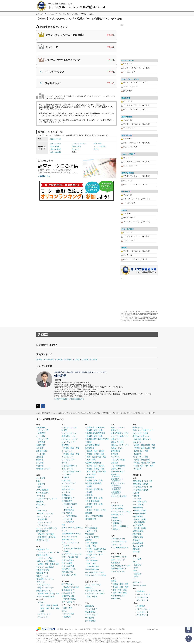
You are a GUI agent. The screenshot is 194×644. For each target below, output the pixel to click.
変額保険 (136, 549)
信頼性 (124, 248)
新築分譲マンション (44, 591)
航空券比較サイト (69, 590)
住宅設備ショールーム (45, 579)
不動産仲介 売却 (43, 549)
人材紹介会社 (116, 488)
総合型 (66, 545)
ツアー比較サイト (69, 602)
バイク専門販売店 (71, 516)
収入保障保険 (139, 522)
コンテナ (67, 475)
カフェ (64, 531)
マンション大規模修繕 (45, 567)
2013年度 (67, 360)
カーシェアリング (69, 483)
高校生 (89, 510)
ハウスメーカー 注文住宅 (45, 597)
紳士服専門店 (90, 612)
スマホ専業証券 (42, 490)
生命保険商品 (138, 516)
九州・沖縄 (91, 460)
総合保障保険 (138, 543)
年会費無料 (42, 519)
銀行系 (41, 513)
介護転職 (114, 454)
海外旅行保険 (42, 451)
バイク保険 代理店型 (141, 490)
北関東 (48, 605)
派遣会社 (114, 463)
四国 (136, 451)
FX (37, 507)
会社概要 (60, 629)
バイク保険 (41, 436)
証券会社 (42, 484)
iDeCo (135, 571)
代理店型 (42, 433)
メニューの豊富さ (100, 146)
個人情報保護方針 (85, 629)
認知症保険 (137, 534)
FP (88, 543)
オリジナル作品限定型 (72, 548)
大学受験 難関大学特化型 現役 (97, 439)
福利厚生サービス (69, 569)
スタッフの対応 (56, 152)
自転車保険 (41, 445)
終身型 (137, 510)
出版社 (66, 551)
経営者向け (117, 520)
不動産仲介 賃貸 (43, 570)
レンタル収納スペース (72, 472)
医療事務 (94, 543)
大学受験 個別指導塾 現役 (95, 433)
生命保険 (40, 457)
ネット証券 (41, 478)
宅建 (89, 546)
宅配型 (66, 477)
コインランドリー (69, 442)
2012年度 (76, 360)
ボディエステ (116, 544)
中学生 (96, 510)
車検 (64, 525)
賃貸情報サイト (42, 573)
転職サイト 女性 (117, 442)
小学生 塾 (89, 495)
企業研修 (114, 517)
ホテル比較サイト (69, 593)
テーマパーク (116, 599)
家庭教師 (89, 513)
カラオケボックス (118, 596)
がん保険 (40, 463)
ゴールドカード (44, 525)
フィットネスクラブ (93, 585)
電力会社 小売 (67, 572)
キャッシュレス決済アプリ (47, 528)
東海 (47, 564)
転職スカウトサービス (120, 445)
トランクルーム (68, 469)
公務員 (89, 555)
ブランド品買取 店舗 (70, 557)
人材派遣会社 (116, 493)
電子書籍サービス (69, 539)
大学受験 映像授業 (92, 445)
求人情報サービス (118, 472)
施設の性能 (97, 143)
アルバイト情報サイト (120, 436)
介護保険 (136, 540)
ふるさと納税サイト (70, 466)
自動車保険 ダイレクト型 (142, 481)
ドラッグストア (91, 609)
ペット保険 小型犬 (140, 502)
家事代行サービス (69, 436)
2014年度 (58, 360)
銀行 (40, 487)
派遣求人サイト (117, 469)
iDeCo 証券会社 (42, 493)
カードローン (42, 510)
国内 (65, 608)
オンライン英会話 (92, 537)
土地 (57, 552)
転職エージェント (118, 448)
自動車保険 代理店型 (141, 484)
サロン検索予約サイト (120, 547)
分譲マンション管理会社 (46, 561)
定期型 (144, 510)
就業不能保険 (138, 531)
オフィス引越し (68, 560)
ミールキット (67, 451)
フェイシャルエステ (119, 541)
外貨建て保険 (138, 537)
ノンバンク (49, 513)
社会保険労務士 (100, 549)
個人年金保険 (138, 546)
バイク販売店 (67, 513)
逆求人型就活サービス (120, 433)
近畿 (52, 564)
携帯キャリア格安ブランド (143, 430)
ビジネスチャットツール (121, 511)
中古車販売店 (67, 501)
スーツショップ (91, 615)
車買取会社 (66, 495)
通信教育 (89, 507)
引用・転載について (110, 629)
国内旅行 (67, 587)
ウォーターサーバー (70, 427)
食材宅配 (65, 445)
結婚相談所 (115, 563)
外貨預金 (40, 502)
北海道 (89, 451)
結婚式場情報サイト (119, 569)
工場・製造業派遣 (118, 466)
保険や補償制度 (56, 149)
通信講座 (89, 540)
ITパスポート (99, 555)
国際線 (73, 599)
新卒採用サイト (117, 480)
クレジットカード (43, 516)
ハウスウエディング (119, 557)
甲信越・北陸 (99, 454)
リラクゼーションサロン (95, 591)
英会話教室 (89, 534)
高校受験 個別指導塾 (93, 463)
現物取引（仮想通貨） (47, 534)
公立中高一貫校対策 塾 (94, 489)
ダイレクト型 (43, 430)
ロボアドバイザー (43, 540)
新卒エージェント (118, 484)
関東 (127, 584)
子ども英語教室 (91, 528)
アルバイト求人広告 (119, 496)
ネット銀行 (41, 496)
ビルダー (42, 602)
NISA (38, 481)
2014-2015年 (48, 360)
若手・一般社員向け (121, 526)
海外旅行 (76, 587)
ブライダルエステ (118, 539)
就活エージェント (118, 427)
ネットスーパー (68, 457)
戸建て (51, 552)
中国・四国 (55, 608)
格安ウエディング (118, 560)
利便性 (96, 149)
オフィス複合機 (68, 566)
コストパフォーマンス (79, 143)
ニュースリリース (71, 629)
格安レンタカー (68, 489)
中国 (153, 448)
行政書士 (90, 552)
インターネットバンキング (47, 499)
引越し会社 (66, 480)
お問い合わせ (97, 629)
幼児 (89, 531)
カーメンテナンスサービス (72, 528)
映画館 (114, 581)
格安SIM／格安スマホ (141, 436)
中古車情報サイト (69, 498)
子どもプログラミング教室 (96, 575)
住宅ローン (41, 505)
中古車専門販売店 (71, 504)
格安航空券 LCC (68, 596)
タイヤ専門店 (90, 621)
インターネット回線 (140, 457)
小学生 (103, 510)
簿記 (94, 546)
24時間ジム (90, 588)
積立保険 (136, 552)
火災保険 (40, 448)
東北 (42, 605)
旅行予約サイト (68, 584)
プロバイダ (137, 442)
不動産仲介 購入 (43, 555)
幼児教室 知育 (91, 519)
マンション (42, 552)
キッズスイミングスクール (95, 594)
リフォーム (41, 582)
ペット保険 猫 (138, 505)
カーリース (66, 492)
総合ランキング (56, 139)
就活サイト (115, 430)
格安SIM (138, 439)
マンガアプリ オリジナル (72, 554)
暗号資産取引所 (42, 531)
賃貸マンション (42, 576)
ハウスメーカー (44, 614)
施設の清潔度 (55, 146)
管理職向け (117, 523)
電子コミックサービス (71, 542)
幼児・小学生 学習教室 (94, 516)
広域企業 (138, 454)
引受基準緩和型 (140, 513)
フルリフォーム (44, 585)
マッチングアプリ (118, 572)
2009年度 (94, 360)
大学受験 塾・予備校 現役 (95, 427)
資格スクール (90, 558)
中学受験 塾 (90, 477)
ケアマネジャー (102, 552)
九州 (57, 564)
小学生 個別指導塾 (92, 501)
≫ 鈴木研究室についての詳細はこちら (69, 399)
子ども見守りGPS (69, 575)
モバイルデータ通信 (140, 433)
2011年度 (85, 360)
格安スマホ (147, 439)
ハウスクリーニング (70, 439)
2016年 (39, 360)
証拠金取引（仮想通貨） (48, 537)
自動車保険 (41, 427)
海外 (71, 608)
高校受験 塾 (90, 448)
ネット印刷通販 (117, 508)
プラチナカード (143, 600)
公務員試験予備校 (92, 569)
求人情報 (122, 629)
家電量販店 (89, 606)
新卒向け (116, 529)
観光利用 (67, 617)
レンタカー (66, 486)
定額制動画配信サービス (71, 534)
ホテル (64, 611)
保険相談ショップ (43, 469)
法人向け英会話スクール (95, 572)
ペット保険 (41, 454)
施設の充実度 (76, 146)
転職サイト (115, 439)
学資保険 (40, 466)
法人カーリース (117, 506)
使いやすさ (76, 149)
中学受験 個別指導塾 (93, 483)
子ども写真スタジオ (70, 537)
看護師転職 (115, 451)
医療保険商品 (138, 507)
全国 (125, 593)
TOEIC (90, 549)
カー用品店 (89, 618)
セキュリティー (56, 143)
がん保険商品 (138, 525)
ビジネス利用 (69, 614)
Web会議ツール (117, 514)
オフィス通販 (67, 563)
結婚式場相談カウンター (121, 566)
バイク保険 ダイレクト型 (142, 487)
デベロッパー (43, 617)
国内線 (66, 599)
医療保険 (40, 460)
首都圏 (41, 564)
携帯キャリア (138, 427)
